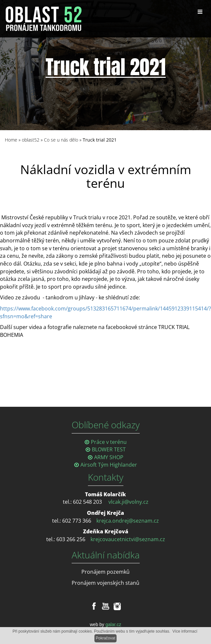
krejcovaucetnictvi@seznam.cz (128, 539)
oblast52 (31, 140)
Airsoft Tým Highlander (109, 465)
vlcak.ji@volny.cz (128, 502)
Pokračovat (105, 638)
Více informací (185, 631)
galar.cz (113, 624)
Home (11, 140)
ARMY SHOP (109, 457)
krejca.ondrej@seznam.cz (128, 521)
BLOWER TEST (109, 449)
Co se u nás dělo (61, 140)
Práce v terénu (109, 442)
